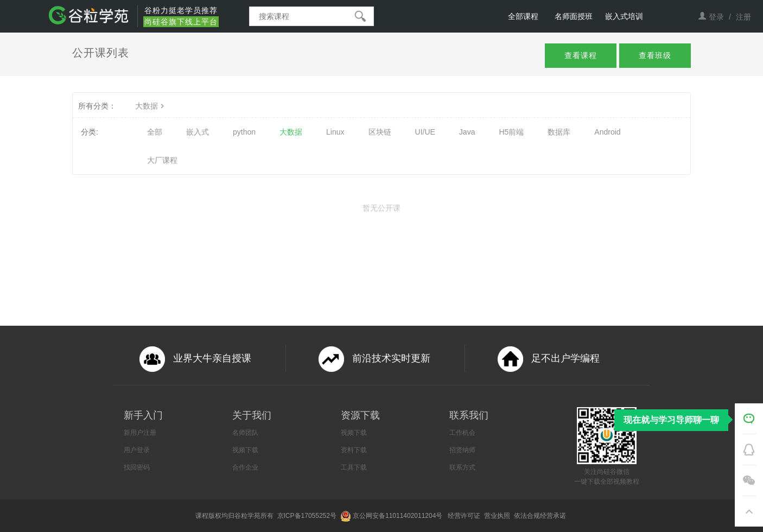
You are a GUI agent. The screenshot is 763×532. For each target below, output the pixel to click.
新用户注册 (140, 433)
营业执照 (498, 516)
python (244, 132)
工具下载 (354, 467)
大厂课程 (162, 160)
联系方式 (462, 467)
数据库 (559, 132)
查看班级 (655, 55)
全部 (155, 132)
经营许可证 (465, 516)
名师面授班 (574, 16)
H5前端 (511, 132)
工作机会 (462, 433)
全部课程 (523, 16)
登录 (716, 17)
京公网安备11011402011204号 (399, 516)
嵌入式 (198, 132)
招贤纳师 (462, 450)
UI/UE (425, 132)
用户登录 (137, 450)
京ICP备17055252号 (308, 516)
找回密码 (137, 467)
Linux (335, 132)
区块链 (380, 132)
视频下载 (245, 450)
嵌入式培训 (624, 16)
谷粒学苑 (247, 516)
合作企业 (245, 467)
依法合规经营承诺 (541, 516)
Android (607, 132)
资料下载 (354, 450)
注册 (743, 17)
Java (467, 132)
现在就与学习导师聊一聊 (671, 420)
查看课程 (581, 55)
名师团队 (245, 433)
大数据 (151, 106)
